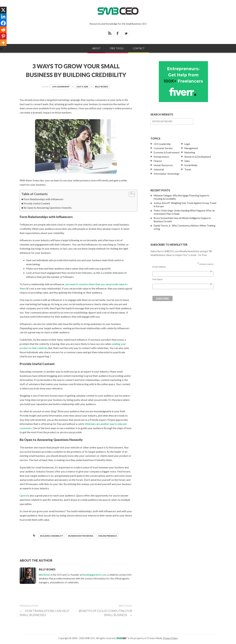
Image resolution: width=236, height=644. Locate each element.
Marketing (190, 152)
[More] (3, 43)
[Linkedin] (3, 17)
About (96, 48)
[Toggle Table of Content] (130, 194)
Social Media (191, 165)
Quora (23, 495)
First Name (182, 279)
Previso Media (155, 638)
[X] (3, 10)
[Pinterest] (3, 36)
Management (191, 148)
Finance (158, 161)
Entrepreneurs (162, 157)
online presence (108, 536)
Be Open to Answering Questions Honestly (48, 208)
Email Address (182, 267)
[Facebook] (3, 23)
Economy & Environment (167, 152)
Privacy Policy (170, 638)
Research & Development (198, 157)
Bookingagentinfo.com (94, 575)
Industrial (159, 170)
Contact (139, 48)
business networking (81, 536)
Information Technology (167, 174)
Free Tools (117, 48)
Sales (187, 161)
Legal (187, 144)
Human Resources (163, 165)
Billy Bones (101, 87)
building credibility (52, 536)
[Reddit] (3, 30)
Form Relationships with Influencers (44, 199)
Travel (188, 170)
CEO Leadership (61, 87)
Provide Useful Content (37, 203)
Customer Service (163, 148)
